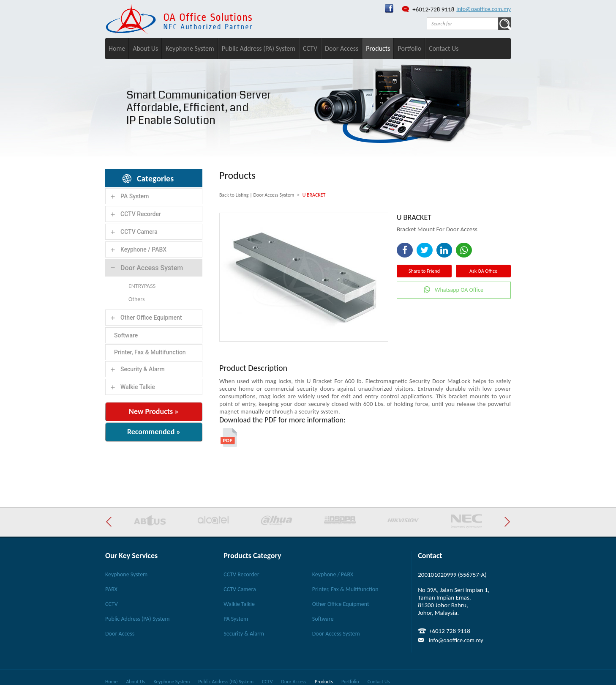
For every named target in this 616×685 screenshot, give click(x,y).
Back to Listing (234, 195)
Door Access (342, 48)
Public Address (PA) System (259, 48)
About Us (145, 48)
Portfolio (409, 48)
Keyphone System (190, 48)
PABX (111, 589)
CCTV (310, 48)
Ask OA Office (483, 271)
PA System (135, 196)
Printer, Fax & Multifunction (150, 352)
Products (378, 48)
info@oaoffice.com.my (484, 9)
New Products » (154, 411)
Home (117, 48)
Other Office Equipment (151, 318)
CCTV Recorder (141, 214)
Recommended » (154, 432)
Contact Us (444, 48)
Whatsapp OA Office (459, 290)
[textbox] (462, 24)
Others (136, 299)
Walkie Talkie (138, 387)
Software (126, 335)
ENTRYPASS (142, 286)
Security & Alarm (143, 369)
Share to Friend (424, 271)
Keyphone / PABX (143, 249)
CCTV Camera (139, 232)
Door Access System (152, 268)
